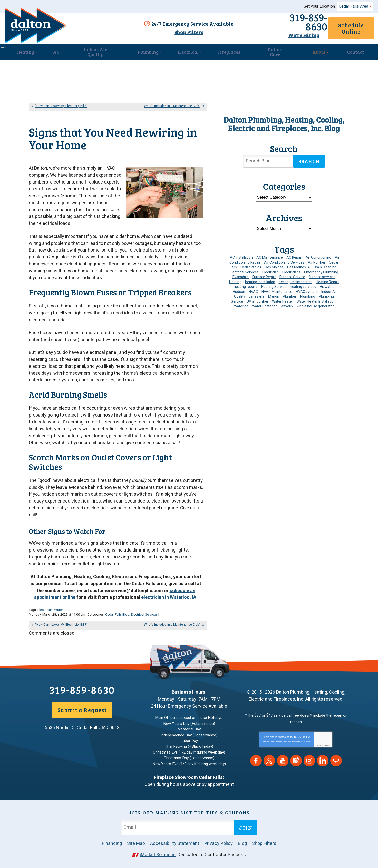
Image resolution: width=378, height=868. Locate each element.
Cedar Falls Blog (117, 620)
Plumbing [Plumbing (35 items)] (308, 294)
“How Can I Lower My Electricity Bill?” (61, 103)
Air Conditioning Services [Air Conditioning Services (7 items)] (284, 260)
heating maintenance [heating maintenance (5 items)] (295, 279)
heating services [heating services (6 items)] (303, 284)
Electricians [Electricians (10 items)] (291, 270)
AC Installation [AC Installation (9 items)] (241, 255)
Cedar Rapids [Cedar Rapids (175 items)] (251, 265)
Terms (327, 749)
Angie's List (336, 764)
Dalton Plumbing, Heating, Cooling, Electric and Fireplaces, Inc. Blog (284, 121)
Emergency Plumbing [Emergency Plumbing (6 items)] (321, 270)
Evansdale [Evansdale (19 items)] (241, 274)
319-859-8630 (278, 22)
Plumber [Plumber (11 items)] (290, 294)
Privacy (320, 749)
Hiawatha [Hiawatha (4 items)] (327, 284)
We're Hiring (278, 31)
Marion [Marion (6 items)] (274, 294)
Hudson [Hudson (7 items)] (239, 289)
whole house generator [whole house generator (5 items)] (315, 304)
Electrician (45, 616)
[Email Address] (178, 827)
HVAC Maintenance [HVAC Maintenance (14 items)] (277, 289)
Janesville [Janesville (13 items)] (257, 294)
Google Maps (296, 764)
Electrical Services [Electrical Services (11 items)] (244, 270)
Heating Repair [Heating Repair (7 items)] (327, 279)
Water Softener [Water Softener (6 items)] (264, 304)
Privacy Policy (282, 746)
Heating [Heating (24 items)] (235, 279)
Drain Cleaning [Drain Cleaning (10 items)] (325, 265)
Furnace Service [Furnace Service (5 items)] (292, 274)
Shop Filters (186, 32)
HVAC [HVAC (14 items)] (253, 289)
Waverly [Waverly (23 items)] (287, 304)
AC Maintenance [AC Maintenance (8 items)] (270, 255)
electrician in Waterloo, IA (169, 604)
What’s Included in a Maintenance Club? (172, 103)
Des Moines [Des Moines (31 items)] (274, 265)
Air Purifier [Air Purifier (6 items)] (317, 260)
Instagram (309, 764)
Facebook (256, 764)
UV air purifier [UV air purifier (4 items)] (258, 299)
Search (309, 159)
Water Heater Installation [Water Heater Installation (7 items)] (316, 299)
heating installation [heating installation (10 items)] (260, 279)
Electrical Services (144, 620)
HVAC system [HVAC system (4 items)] (307, 289)
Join (246, 827)
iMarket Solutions (158, 855)
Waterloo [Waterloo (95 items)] (241, 304)
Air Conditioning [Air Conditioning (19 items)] (318, 255)
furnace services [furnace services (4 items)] (322, 274)
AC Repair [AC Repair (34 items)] (294, 255)
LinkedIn (323, 764)
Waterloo (61, 616)
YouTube (283, 764)
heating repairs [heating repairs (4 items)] (246, 284)
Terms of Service (299, 746)
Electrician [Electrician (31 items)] (270, 270)
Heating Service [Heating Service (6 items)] (274, 284)
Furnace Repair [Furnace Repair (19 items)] (264, 274)
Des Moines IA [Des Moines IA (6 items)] (299, 265)
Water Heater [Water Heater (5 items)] (283, 299)
